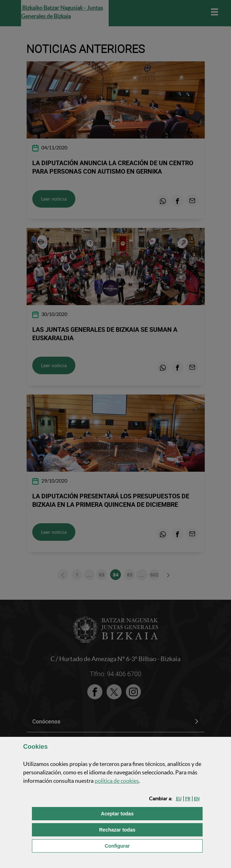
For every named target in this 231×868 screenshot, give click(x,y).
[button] (179, 799)
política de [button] (117, 781)
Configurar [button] (153, 845)
